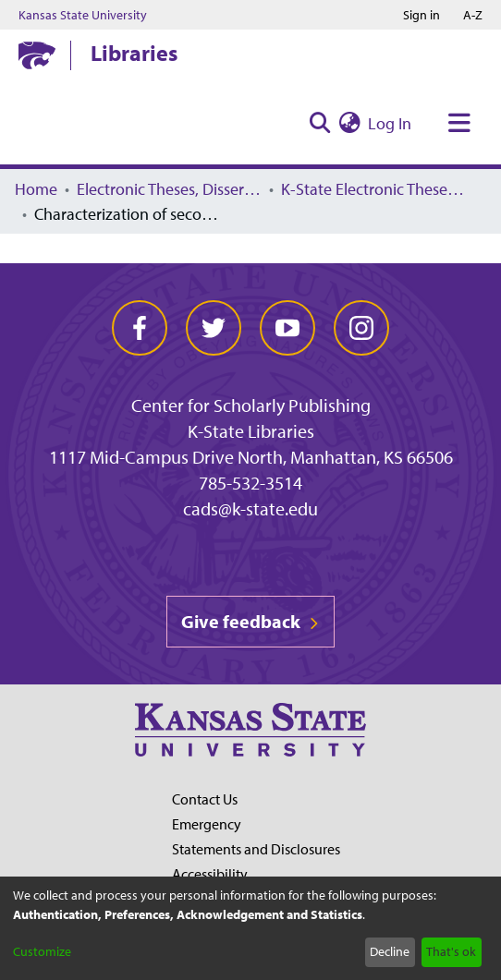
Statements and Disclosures (256, 849)
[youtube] (287, 328)
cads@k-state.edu (250, 508)
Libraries (134, 53)
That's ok (451, 951)
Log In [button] (391, 123)
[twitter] (214, 328)
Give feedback (250, 621)
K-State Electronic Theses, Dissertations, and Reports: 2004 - (373, 189)
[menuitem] (349, 123)
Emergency (207, 824)
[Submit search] (320, 123)
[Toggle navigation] (459, 123)
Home (36, 189)
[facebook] (140, 328)
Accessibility (210, 874)
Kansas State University (83, 15)
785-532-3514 (250, 483)
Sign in (422, 15)
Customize (42, 951)
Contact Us (205, 799)
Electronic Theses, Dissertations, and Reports (169, 189)
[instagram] (361, 328)
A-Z (473, 15)
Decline (390, 951)
